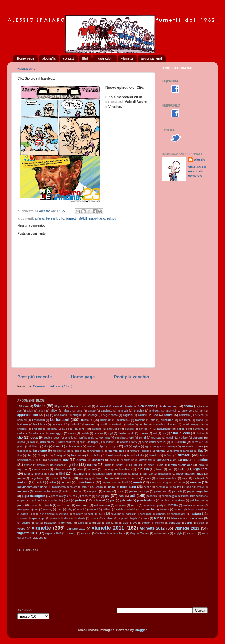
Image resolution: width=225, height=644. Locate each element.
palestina (161, 491)
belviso (199, 415)
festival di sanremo (182, 451)
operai (107, 491)
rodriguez (23, 510)
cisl (155, 433)
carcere (182, 429)
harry (120, 465)
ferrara (160, 451)
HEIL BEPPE (135, 465)
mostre (195, 482)
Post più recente (35, 377)
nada (111, 487)
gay (66, 460)
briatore (22, 429)
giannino (129, 460)
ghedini (114, 460)
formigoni (60, 456)
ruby (70, 510)
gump (108, 465)
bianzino (140, 420)
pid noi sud (40, 500)
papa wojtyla (60, 496)
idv (161, 465)
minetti (66, 482)
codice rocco (52, 438)
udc (108, 523)
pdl (115, 218)
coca (34, 437)
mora (153, 483)
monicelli (122, 483)
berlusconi (60, 420)
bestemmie (123, 420)
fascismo (40, 451)
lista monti (80, 474)
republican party (153, 505)
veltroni (160, 523)
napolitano (97, 218)
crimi (143, 438)
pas (75, 496)
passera (86, 496)
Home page (26, 58)
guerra (92, 465)
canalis (129, 429)
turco (81, 523)
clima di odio (180, 433)
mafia (21, 478)
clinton (200, 433)
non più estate (195, 487)
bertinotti (106, 420)
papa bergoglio (197, 491)
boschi (160, 424)
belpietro (184, 415)
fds (68, 451)
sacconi (93, 510)
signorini (161, 514)
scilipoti (63, 514)
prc (113, 500)
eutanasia (188, 446)
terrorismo (24, 523)
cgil (110, 433)
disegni (58, 446)
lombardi (122, 474)
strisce (94, 518)
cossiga (120, 438)
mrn (84, 487)
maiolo (54, 478)
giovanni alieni (167, 460)
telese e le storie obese (187, 518)
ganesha (53, 460)
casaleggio (56, 433)
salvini (131, 509)
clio (62, 218)
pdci (122, 496)
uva (135, 523)
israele (93, 469)
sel (101, 514)
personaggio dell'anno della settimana (185, 496)
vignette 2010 (76, 528)
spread (54, 518)
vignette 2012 (152, 528)
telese (159, 518)
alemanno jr (171, 406)
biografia (49, 58)
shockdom (145, 514)
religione (121, 505)
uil (117, 523)
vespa (21, 528)
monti (138, 482)
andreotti (155, 411)
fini (29, 455)
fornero (76, 455)
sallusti (107, 510)
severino (116, 514)
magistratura (37, 478)
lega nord (201, 469)
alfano (40, 218)
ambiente (107, 411)
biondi (200, 420)
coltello (69, 438)
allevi (54, 410)
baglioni (128, 415)
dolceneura (75, 446)
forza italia (93, 456)
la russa (143, 469)
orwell (121, 491)
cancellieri (145, 429)
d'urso (21, 442)
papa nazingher (33, 496)
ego (147, 446)
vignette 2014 (27, 533)
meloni (22, 482)
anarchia (139, 411)
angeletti (171, 411)
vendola (174, 523)
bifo (153, 420)
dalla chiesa (47, 442)
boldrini (74, 424)
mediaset (198, 478)
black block (40, 424)
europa (173, 446)
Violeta (100, 533)
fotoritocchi (113, 455)
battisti (168, 415)
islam (80, 469)
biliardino (167, 420)
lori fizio (148, 474)
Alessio (200, 159)
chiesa (143, 433)
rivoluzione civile (194, 505)
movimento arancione (32, 487)
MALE (83, 218)
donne (91, 446)
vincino (86, 533)
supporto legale (128, 518)
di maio (196, 442)
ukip (125, 523)
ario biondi (61, 415)
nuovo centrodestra (46, 491)
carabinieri (164, 429)
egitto (136, 446)
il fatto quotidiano (180, 465)
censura (99, 433)
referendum (102, 505)
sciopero (78, 514)
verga (201, 523)
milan (53, 483)
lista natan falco (102, 474)
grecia (41, 465)
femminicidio (95, 451)
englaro (159, 446)
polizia (80, 500)
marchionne (106, 478)
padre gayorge (139, 491)
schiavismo (47, 514)
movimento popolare (65, 487)
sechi (91, 514)
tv (90, 523)
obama (77, 491)
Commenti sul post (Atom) (53, 386)
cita (164, 433)
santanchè (148, 509)
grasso (28, 465)
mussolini (97, 487)
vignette (127, 58)
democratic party (127, 442)
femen (79, 451)
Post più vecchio (132, 377)
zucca (39, 538)
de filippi (93, 442)
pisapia (57, 500)
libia (51, 474)
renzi (134, 505)
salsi (119, 510)
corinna (104, 438)
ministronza (85, 482)
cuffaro (184, 438)
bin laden (185, 420)
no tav (177, 487)
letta (27, 474)
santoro (165, 510)
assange (92, 415)
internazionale (40, 469)
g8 (40, 460)
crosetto (156, 438)
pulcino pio (197, 500)
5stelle (40, 406)
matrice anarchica (167, 478)
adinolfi (87, 406)
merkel (40, 483)
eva (201, 446)
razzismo (82, 505)
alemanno (148, 406)
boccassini (58, 424)
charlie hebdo (126, 433)
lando (160, 469)
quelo (33, 505)
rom (36, 510)
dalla (33, 442)
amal (80, 411)
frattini (154, 455)
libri (85, 58)
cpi (132, 438)
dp (101, 446)
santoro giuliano (184, 510)
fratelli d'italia (135, 456)
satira (24, 514)
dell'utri (107, 442)
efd (126, 446)
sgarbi (130, 514)
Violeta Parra (117, 533)
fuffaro (168, 456)
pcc (98, 496)
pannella (177, 491)
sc (34, 514)
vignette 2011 (108, 528)
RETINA (173, 505)
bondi (103, 424)
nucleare (23, 491)
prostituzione (146, 500)
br (203, 424)
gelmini (81, 460)
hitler (151, 465)
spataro (195, 514)
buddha (52, 429)
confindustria (87, 438)
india (201, 465)
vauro (146, 523)
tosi (37, 523)
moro (182, 483)
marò (123, 478)
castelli (85, 433)
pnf (68, 500)
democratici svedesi (154, 442)
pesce (25, 500)
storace (68, 518)
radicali (47, 505)
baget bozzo (110, 415)
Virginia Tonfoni (140, 533)
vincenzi (71, 533)
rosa (59, 510)
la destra (127, 469)
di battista (178, 442)
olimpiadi (93, 491)
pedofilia (152, 496)
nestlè (148, 487)
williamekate (162, 533)
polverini (99, 500)
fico (19, 456)
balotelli (143, 415)
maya (185, 478)
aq (47, 415)
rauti (68, 505)
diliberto (34, 446)
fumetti (71, 218)
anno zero (188, 411)
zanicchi (192, 533)
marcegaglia (86, 478)
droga (112, 446)
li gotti (39, 474)
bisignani (23, 424)
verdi (188, 523)
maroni (135, 478)
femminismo (116, 451)
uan (99, 523)
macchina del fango (190, 474)
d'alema (198, 438)
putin (21, 505)
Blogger (141, 630)
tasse (146, 518)
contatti (69, 58)
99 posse (60, 406)
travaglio (50, 523)
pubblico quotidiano (173, 500)
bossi (172, 424)
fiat (200, 451)
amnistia (123, 411)
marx (148, 478)
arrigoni (78, 415)
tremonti (67, 523)
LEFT (182, 469)
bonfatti (116, 424)
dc (81, 442)
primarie (126, 500)
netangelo (162, 487)
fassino (57, 451)
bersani (52, 218)
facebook (23, 451)
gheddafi (98, 460)
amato (92, 411)
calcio (65, 429)
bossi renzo (190, 424)
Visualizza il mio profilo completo (197, 171)
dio (46, 446)
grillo (73, 465)
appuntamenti (151, 58)
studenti (108, 518)
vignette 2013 (187, 528)
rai (59, 505)
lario (171, 469)
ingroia (22, 469)
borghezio (145, 424)
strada (81, 518)
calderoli (80, 429)
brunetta (37, 429)
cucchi (170, 438)
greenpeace (57, 465)
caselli (72, 433)
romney (48, 510)
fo (47, 456)
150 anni (23, 406)
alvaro (68, 411)
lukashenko (165, 474)
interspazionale (63, 469)
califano (97, 429)
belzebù (22, 420)
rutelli (80, 510)
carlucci (22, 433)
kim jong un (109, 469)
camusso (113, 429)
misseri (107, 483)
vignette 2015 (53, 533)
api (202, 411)
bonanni (89, 424)
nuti (65, 491)
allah (30, 411)
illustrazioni (104, 58)
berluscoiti (38, 420)
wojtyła (178, 533)
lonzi (135, 474)
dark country (67, 442)
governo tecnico (195, 460)
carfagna (198, 429)
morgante (167, 483)
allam (42, 411)
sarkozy (203, 510)
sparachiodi (178, 514)
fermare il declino (140, 451)
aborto (74, 406)
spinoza (22, 518)
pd (109, 218)
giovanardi (146, 460)
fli (39, 455)
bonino (130, 424)
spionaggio (38, 518)
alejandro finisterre (125, 406)
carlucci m (38, 433)
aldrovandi (102, 406)
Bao (155, 415)
